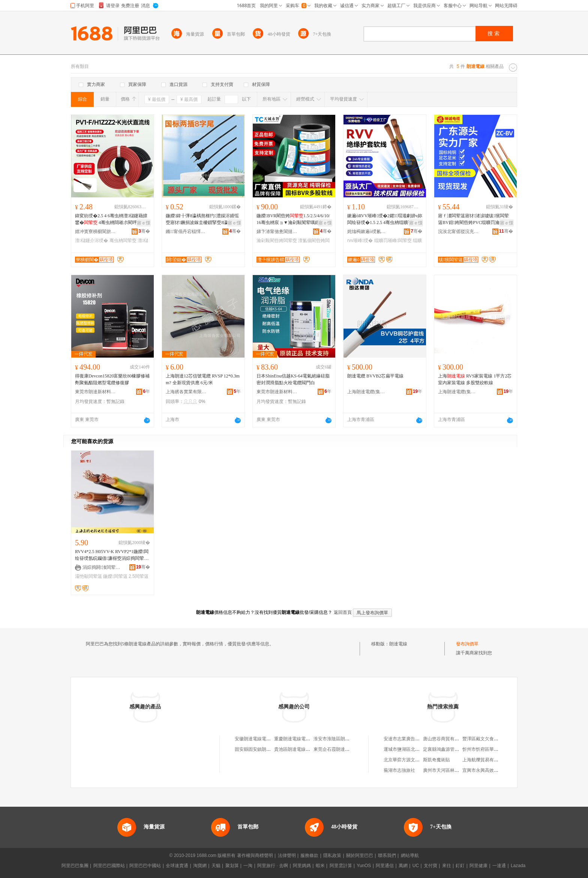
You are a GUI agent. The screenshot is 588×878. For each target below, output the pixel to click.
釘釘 (460, 866)
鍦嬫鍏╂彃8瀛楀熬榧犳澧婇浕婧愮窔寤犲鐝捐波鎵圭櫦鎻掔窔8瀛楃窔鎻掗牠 (202, 219)
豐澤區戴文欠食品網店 (485, 739)
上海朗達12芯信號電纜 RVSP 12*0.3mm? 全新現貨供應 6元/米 (203, 379)
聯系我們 (387, 855)
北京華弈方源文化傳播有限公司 (415, 760)
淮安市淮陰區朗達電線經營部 (343, 739)
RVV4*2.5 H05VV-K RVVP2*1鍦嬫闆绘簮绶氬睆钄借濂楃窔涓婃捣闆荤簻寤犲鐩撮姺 (112, 555)
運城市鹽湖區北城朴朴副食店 (413, 749)
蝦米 (320, 866)
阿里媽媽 (302, 866)
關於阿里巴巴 (360, 855)
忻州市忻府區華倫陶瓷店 (487, 749)
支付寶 (430, 866)
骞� (144, 231)
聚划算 (232, 866)
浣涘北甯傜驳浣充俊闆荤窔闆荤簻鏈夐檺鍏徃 (459, 232)
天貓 (216, 866)
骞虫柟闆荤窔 (123, 241)
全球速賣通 (177, 866)
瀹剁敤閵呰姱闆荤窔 (277, 241)
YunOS (364, 866)
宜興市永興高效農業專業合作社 (494, 770)
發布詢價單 (467, 644)
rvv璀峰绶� (360, 241)
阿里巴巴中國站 (145, 866)
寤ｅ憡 (144, 223)
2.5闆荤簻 (139, 576)
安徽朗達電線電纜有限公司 (262, 739)
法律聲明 (287, 855)
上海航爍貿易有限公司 (485, 760)
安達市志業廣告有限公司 (408, 739)
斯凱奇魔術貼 (436, 760)
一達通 (499, 866)
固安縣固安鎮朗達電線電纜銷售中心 (271, 749)
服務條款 (309, 855)
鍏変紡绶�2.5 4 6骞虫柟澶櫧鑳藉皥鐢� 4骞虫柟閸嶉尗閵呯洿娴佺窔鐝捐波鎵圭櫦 (111, 219)
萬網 (403, 866)
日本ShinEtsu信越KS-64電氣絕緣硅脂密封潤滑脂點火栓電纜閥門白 (293, 379)
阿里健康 (478, 866)
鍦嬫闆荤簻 (115, 576)
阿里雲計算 (341, 866)
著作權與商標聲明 (255, 855)
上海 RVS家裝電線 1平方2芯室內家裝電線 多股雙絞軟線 (475, 379)
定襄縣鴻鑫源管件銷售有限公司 (454, 749)
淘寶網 (200, 866)
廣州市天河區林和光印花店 (450, 770)
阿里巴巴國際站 (109, 866)
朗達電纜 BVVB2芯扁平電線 (375, 376)
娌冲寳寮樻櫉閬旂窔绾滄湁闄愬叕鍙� (96, 232)
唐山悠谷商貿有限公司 (445, 739)
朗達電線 (398, 644)
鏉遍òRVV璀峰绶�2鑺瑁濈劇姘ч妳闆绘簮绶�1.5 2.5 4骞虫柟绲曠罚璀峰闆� (385, 219)
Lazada (518, 866)
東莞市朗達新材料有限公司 (96, 392)
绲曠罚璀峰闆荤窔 (393, 241)
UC (416, 866)
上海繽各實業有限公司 (186, 392)
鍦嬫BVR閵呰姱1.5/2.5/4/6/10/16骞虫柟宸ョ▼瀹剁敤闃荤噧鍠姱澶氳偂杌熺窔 (293, 219)
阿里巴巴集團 (75, 866)
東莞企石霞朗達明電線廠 (338, 749)
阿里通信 (385, 866)
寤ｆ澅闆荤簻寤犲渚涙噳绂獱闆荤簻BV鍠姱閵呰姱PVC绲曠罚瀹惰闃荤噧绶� (474, 219)
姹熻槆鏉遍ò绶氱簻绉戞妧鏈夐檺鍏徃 (368, 232)
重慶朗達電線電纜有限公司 (301, 739)
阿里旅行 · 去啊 (273, 866)
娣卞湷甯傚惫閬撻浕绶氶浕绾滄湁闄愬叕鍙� (277, 232)
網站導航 (410, 855)
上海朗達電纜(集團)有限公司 (368, 392)
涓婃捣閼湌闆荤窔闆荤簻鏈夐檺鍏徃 (103, 567)
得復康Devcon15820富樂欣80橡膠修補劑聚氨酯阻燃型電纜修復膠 (112, 379)
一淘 (248, 866)
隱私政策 (332, 855)
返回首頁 (343, 612)
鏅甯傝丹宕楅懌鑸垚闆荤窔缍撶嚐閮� (186, 232)
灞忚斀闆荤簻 (88, 576)
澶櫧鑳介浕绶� (91, 241)
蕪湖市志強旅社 (399, 770)
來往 (447, 866)
